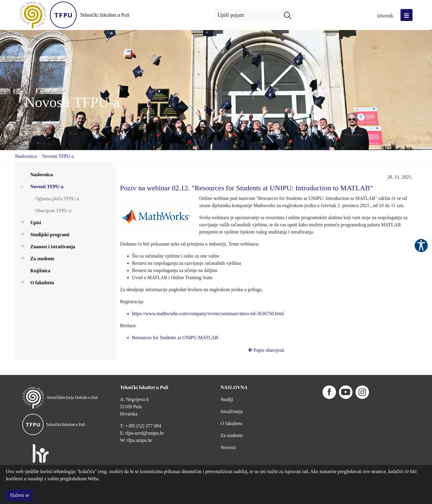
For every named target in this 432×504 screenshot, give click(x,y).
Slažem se (19, 495)
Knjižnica (40, 271)
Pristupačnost (421, 246)
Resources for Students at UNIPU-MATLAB (175, 338)
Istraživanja (232, 396)
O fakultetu (42, 283)
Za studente (42, 259)
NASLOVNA (234, 372)
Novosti (228, 432)
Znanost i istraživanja (53, 247)
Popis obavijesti (266, 350)
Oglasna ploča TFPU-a (57, 199)
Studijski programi (50, 235)
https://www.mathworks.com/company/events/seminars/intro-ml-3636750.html (208, 314)
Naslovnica (26, 156)
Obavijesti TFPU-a (53, 211)
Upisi (36, 223)
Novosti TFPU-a (58, 156)
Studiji (227, 384)
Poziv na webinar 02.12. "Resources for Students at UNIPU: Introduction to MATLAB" (246, 188)
